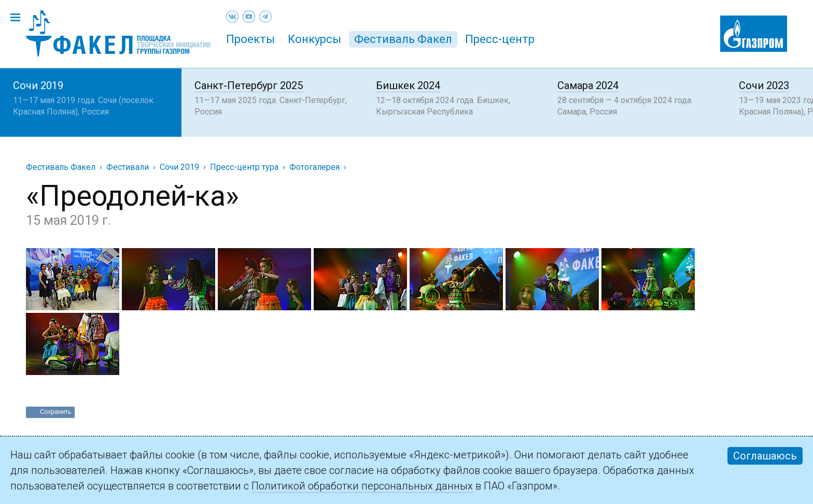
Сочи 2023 (764, 85)
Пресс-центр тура (244, 167)
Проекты (250, 39)
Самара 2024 (588, 85)
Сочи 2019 (38, 85)
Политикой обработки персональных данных (362, 486)
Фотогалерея (314, 167)
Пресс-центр (500, 39)
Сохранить (56, 412)
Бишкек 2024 (408, 85)
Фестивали (128, 167)
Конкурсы (314, 39)
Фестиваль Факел (403, 39)
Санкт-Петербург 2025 (249, 85)
